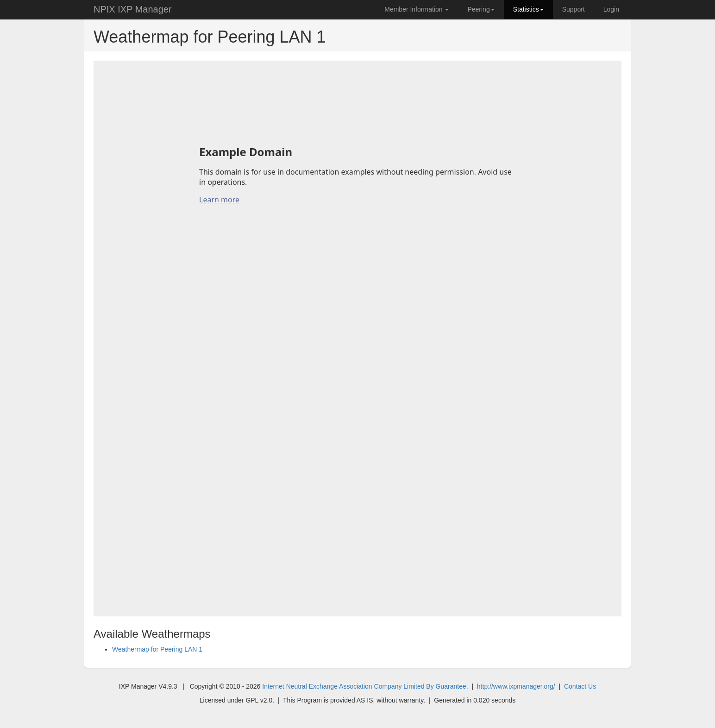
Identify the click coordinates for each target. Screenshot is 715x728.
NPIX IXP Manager (133, 9)
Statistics (528, 9)
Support (574, 9)
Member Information (417, 9)
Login (611, 9)
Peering (481, 9)
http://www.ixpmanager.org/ (516, 686)
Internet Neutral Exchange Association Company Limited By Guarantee (364, 686)
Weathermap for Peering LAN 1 (157, 649)
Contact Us (580, 686)
